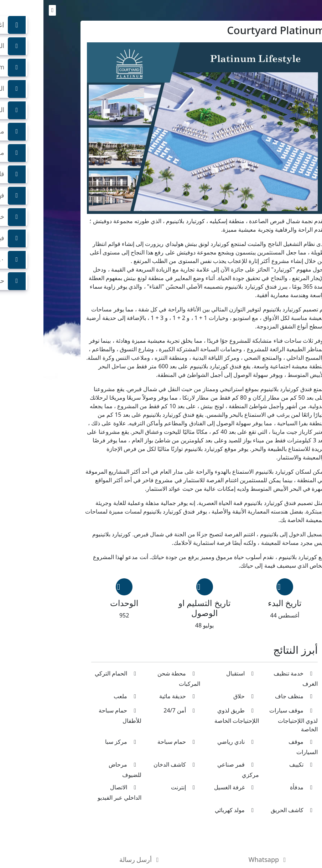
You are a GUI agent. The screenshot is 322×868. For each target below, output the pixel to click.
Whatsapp (225, 859)
